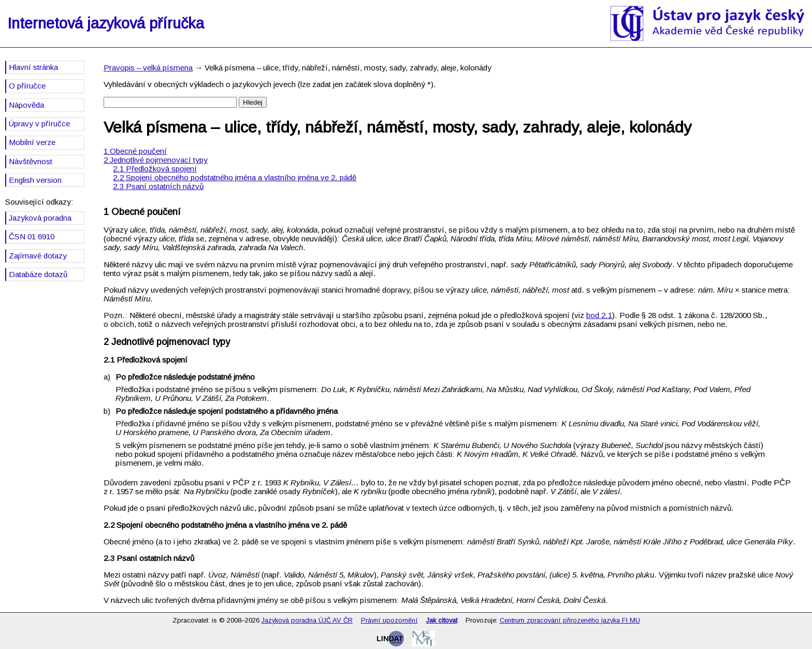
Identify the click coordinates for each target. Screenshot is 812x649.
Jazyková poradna (40, 218)
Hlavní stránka (33, 67)
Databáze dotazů (38, 274)
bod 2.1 (599, 315)
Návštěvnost (31, 161)
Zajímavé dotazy (38, 256)
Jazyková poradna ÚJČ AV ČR (307, 620)
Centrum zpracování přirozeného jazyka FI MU (570, 620)
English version (35, 180)
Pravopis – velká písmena (148, 68)
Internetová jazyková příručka (106, 23)
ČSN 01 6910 (32, 236)
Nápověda (26, 105)
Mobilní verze (32, 142)
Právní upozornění (389, 620)
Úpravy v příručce (39, 124)
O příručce (27, 86)
